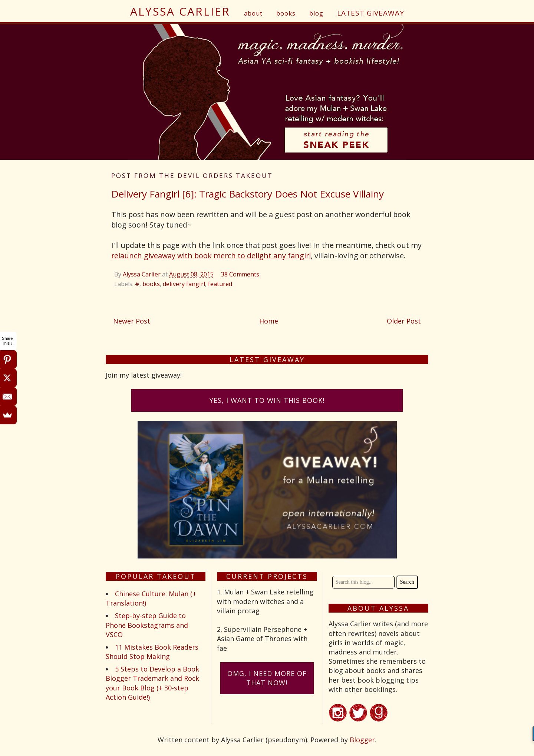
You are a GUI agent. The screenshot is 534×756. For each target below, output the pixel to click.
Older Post (404, 321)
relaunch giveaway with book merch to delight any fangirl (211, 256)
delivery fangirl (184, 284)
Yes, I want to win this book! (267, 400)
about (253, 13)
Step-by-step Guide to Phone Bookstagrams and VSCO (147, 625)
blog (316, 13)
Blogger (362, 740)
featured (220, 284)
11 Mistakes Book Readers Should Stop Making (152, 652)
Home (269, 321)
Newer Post (132, 321)
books (286, 13)
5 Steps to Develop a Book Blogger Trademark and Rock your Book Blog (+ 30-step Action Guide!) (152, 683)
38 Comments (240, 274)
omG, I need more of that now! (267, 678)
